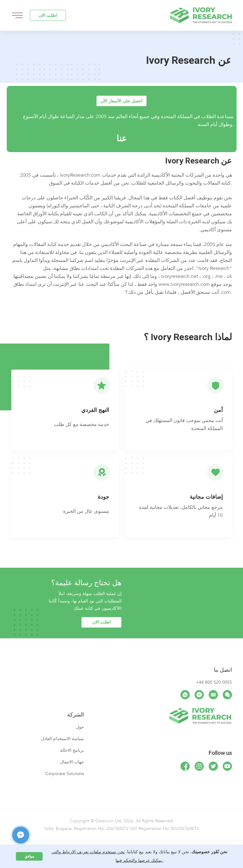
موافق (29, 856)
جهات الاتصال (72, 762)
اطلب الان (48, 15)
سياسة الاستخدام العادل (63, 739)
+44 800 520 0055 (214, 682)
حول (80, 727)
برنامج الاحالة (72, 750)
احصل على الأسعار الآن (121, 101)
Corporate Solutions (65, 774)
